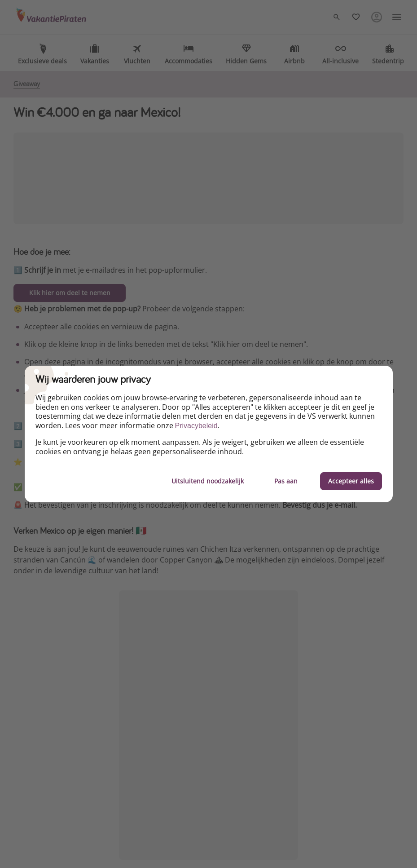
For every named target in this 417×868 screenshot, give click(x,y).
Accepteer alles (351, 481)
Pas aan (286, 481)
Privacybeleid (196, 426)
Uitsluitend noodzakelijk (208, 481)
